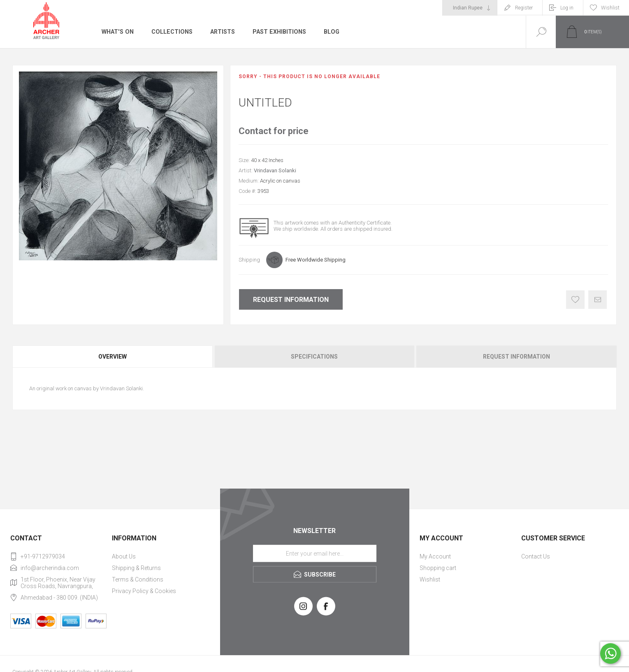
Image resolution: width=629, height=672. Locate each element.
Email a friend (598, 300)
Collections (171, 32)
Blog (329, 32)
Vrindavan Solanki (275, 170)
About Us (124, 556)
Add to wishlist (575, 300)
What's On (117, 32)
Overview (113, 357)
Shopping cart (438, 568)
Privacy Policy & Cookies (144, 591)
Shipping (249, 260)
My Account (435, 556)
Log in (567, 8)
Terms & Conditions (138, 579)
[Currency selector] (470, 8)
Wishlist (430, 579)
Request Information (291, 300)
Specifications (314, 357)
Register (524, 8)
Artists (221, 32)
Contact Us (536, 556)
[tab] (113, 357)
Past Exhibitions (277, 32)
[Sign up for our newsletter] (315, 553)
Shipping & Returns (136, 568)
